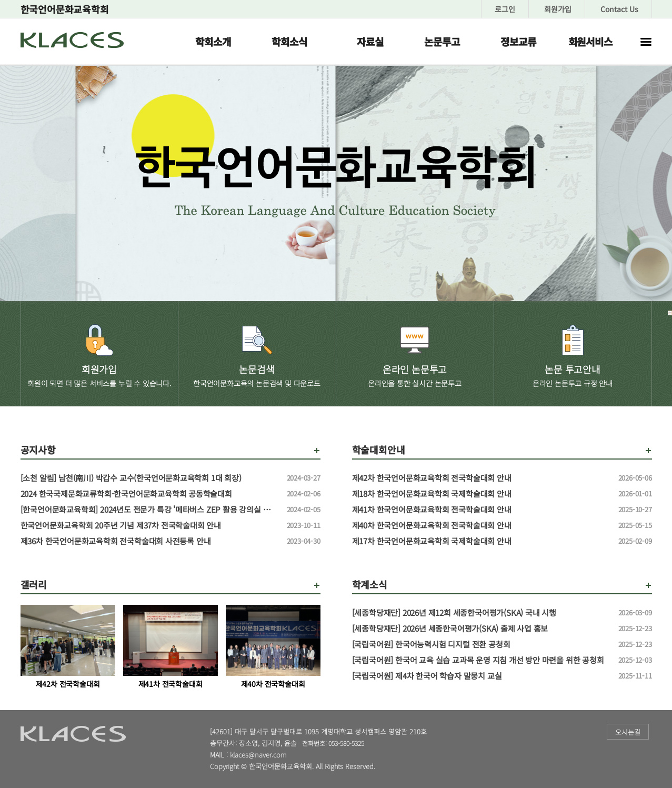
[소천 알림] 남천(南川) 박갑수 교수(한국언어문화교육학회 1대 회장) (149, 478)
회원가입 (558, 9)
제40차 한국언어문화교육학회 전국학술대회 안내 (481, 525)
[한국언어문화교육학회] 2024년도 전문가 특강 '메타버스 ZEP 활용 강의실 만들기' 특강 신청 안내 (149, 510)
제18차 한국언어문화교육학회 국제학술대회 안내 (481, 494)
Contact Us (619, 9)
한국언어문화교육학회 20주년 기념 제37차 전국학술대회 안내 (149, 525)
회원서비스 (590, 41)
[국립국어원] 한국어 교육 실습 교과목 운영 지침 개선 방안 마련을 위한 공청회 (481, 660)
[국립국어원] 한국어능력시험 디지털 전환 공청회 (481, 644)
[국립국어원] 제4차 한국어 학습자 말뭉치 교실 (481, 676)
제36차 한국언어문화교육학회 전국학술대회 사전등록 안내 (149, 541)
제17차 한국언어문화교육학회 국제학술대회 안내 (481, 541)
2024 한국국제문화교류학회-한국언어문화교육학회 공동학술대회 (149, 494)
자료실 (370, 41)
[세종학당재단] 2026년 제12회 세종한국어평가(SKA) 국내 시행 (481, 613)
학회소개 (213, 41)
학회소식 (289, 41)
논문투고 (442, 41)
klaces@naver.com (258, 755)
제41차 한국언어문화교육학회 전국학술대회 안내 (481, 510)
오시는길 (628, 732)
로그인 (505, 9)
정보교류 (518, 41)
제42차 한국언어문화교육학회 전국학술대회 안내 (481, 478)
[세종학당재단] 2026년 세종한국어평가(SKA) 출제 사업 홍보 (481, 629)
